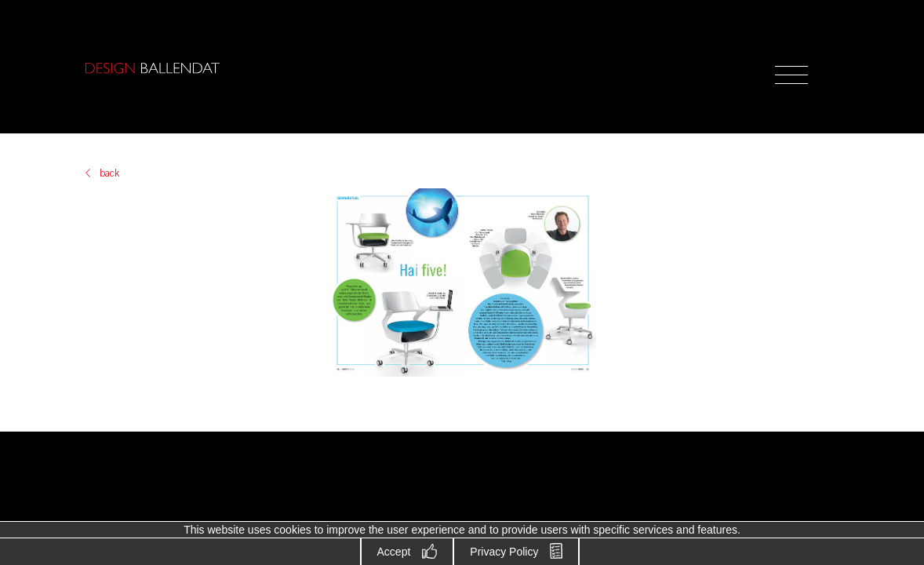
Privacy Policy (504, 552)
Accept (394, 552)
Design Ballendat (152, 68)
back (109, 173)
